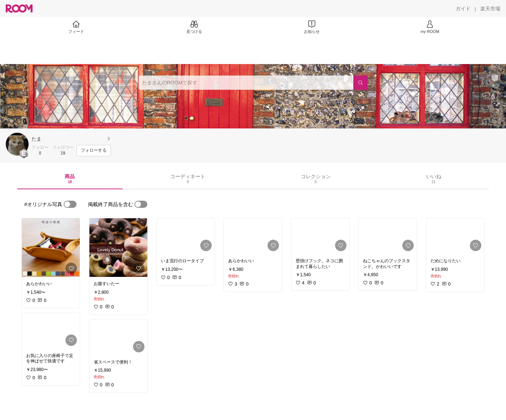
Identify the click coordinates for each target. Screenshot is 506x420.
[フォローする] (94, 151)
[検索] (360, 83)
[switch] (70, 204)
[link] (51, 248)
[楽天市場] (490, 9)
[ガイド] (463, 9)
